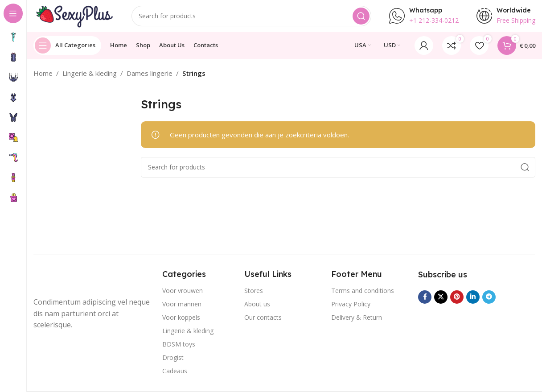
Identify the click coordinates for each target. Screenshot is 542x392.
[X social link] (441, 301)
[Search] (251, 18)
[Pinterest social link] (457, 301)
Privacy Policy (351, 308)
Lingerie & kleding (90, 77)
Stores (254, 295)
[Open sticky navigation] (67, 49)
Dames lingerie (150, 77)
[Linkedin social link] (473, 301)
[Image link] (69, 283)
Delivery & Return (357, 321)
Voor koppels (181, 321)
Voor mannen (182, 308)
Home (43, 77)
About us (257, 308)
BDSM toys (179, 348)
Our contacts (263, 321)
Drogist (173, 361)
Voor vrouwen (183, 295)
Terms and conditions (363, 295)
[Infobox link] (424, 18)
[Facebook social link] (425, 301)
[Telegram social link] (489, 301)
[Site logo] (74, 17)
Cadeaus (175, 375)
